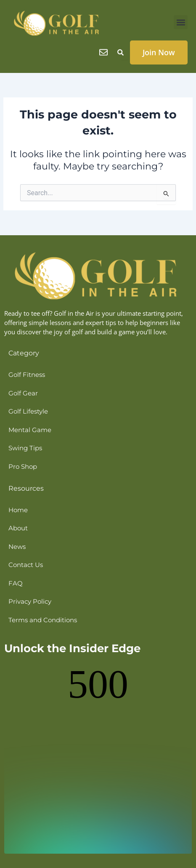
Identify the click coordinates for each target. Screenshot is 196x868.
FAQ (16, 583)
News (17, 547)
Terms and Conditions (43, 620)
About (18, 528)
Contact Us (26, 565)
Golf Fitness (27, 375)
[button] (181, 22)
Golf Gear (23, 393)
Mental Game (30, 430)
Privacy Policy (30, 602)
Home (18, 510)
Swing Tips (25, 448)
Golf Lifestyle (28, 411)
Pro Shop (23, 467)
